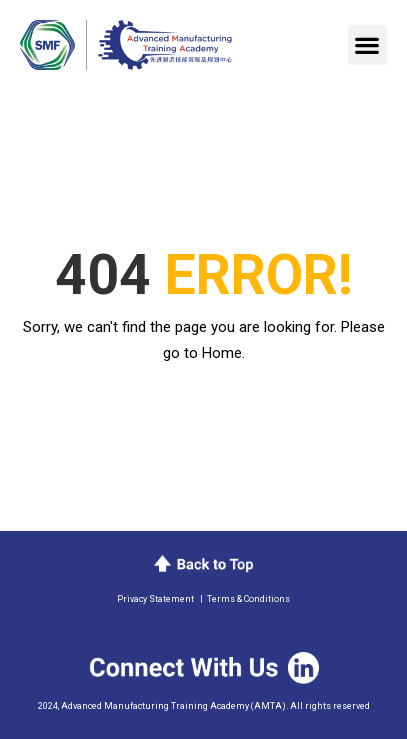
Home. (223, 353)
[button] (367, 45)
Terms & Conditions (248, 599)
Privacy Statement (155, 599)
